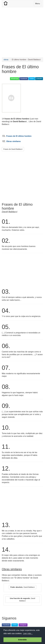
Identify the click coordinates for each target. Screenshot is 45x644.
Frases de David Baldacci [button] (13, 149)
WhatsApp (15, 78)
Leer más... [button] (28, 633)
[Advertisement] (22, 32)
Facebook (24, 78)
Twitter (32, 78)
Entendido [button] (22, 640)
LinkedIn (39, 78)
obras (6, 60)
